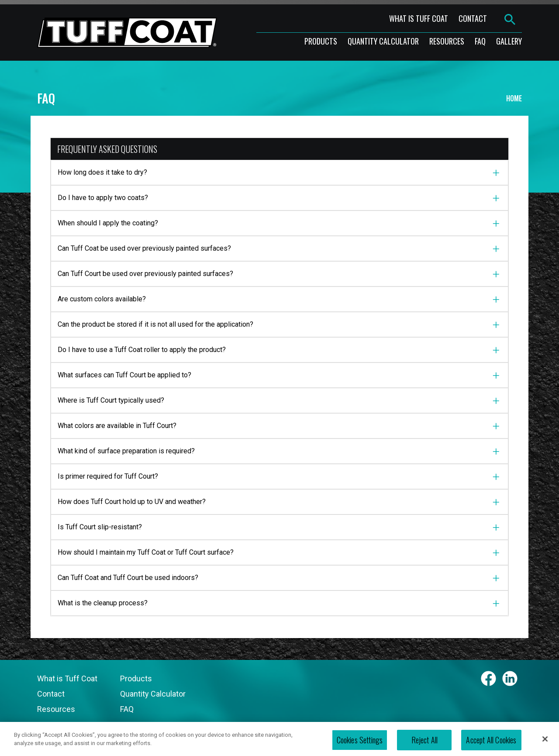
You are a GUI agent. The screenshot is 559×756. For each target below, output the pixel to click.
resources (447, 41)
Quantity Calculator (383, 41)
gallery (509, 41)
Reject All (425, 745)
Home (514, 98)
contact (473, 18)
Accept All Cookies (491, 745)
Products (136, 678)
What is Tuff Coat (67, 678)
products (321, 41)
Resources (56, 709)
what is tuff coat (419, 18)
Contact (51, 694)
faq (480, 41)
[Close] (545, 743)
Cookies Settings (360, 745)
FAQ (127, 709)
